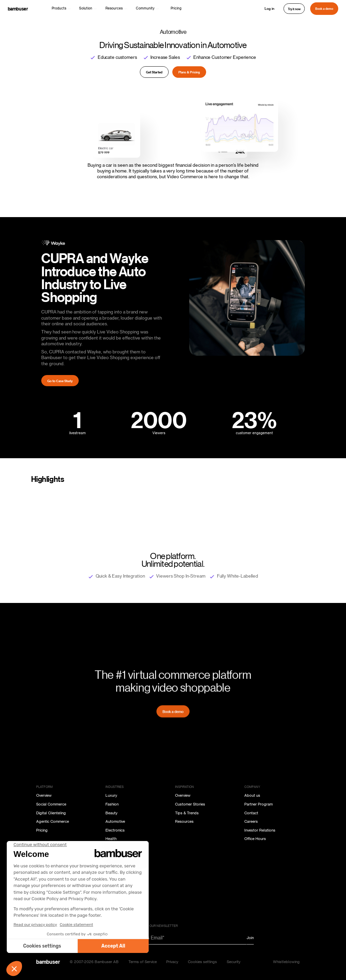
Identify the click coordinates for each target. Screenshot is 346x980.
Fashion (112, 804)
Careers (251, 822)
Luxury (111, 796)
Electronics (115, 830)
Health (111, 839)
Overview (44, 796)
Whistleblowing (286, 962)
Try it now (294, 9)
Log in (269, 8)
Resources (184, 822)
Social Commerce (51, 804)
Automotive (115, 822)
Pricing (176, 8)
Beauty (112, 813)
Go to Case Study (60, 381)
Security (234, 962)
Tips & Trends (187, 813)
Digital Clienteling (51, 813)
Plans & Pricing (189, 72)
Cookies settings (202, 962)
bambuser (18, 9)
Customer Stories (190, 804)
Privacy (172, 962)
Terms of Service (143, 962)
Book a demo (324, 8)
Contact (251, 813)
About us (252, 796)
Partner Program (258, 804)
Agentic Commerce (53, 822)
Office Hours (255, 839)
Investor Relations (260, 830)
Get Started (154, 72)
